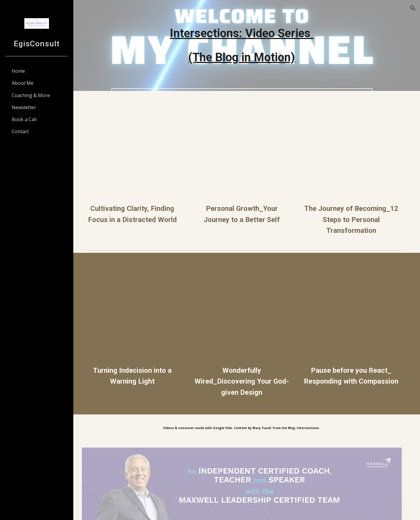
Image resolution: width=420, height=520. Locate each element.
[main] (247, 46)
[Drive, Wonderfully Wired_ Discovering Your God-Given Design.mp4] (247, 306)
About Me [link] (23, 83)
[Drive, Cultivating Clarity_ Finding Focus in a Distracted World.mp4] (141, 147)
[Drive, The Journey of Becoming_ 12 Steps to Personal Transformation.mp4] (353, 147)
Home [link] (18, 71)
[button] (413, 8)
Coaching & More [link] (31, 95)
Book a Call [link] (24, 119)
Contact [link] (20, 131)
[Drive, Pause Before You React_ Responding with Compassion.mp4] (353, 306)
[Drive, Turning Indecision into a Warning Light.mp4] (141, 306)
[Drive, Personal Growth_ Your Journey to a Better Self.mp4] (247, 147)
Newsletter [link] (24, 107)
